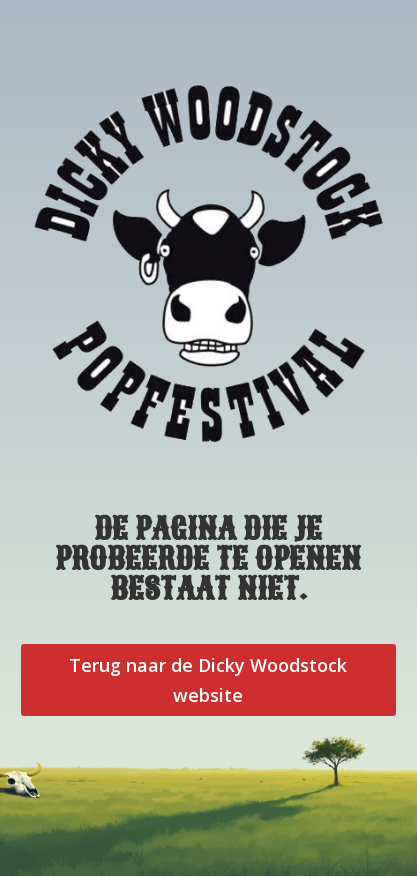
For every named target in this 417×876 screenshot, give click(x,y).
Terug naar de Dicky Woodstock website (208, 680)
